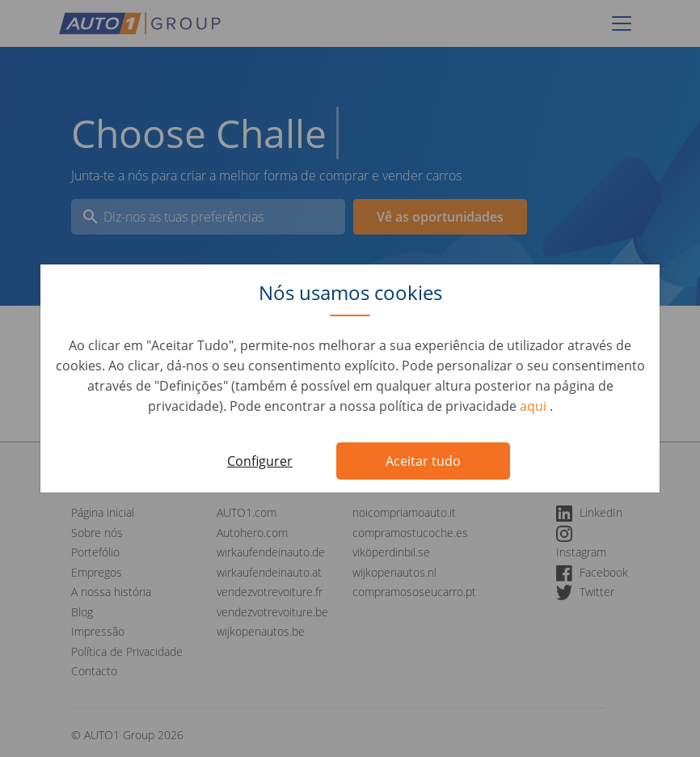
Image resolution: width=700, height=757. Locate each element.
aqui (535, 406)
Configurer (260, 461)
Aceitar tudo (423, 461)
